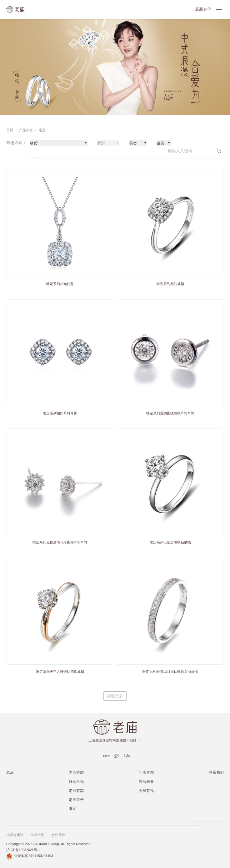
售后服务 (146, 781)
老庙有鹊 (76, 790)
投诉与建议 (15, 835)
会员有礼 (146, 790)
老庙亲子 (76, 800)
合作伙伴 (58, 835)
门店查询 (146, 772)
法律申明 (37, 835)
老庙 (10, 772)
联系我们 (216, 772)
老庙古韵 (76, 772)
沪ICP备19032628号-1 (23, 850)
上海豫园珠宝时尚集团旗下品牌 (115, 740)
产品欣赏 (26, 130)
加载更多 (115, 696)
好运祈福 (76, 781)
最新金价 (203, 9)
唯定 (72, 808)
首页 (10, 130)
